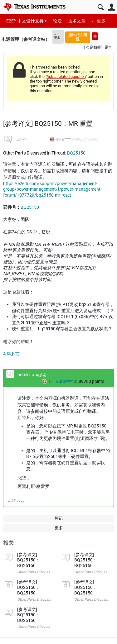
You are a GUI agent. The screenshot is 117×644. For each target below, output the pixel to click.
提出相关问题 (78, 37)
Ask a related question (66, 76)
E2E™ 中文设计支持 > (27, 21)
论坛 (57, 21)
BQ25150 (76, 153)
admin (21, 140)
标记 (59, 518)
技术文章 (77, 21)
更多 (101, 21)
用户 (112, 7)
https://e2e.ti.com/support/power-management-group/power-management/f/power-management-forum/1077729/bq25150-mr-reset (52, 189)
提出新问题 (95, 36)
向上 (9, 502)
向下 (23, 502)
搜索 (101, 7)
